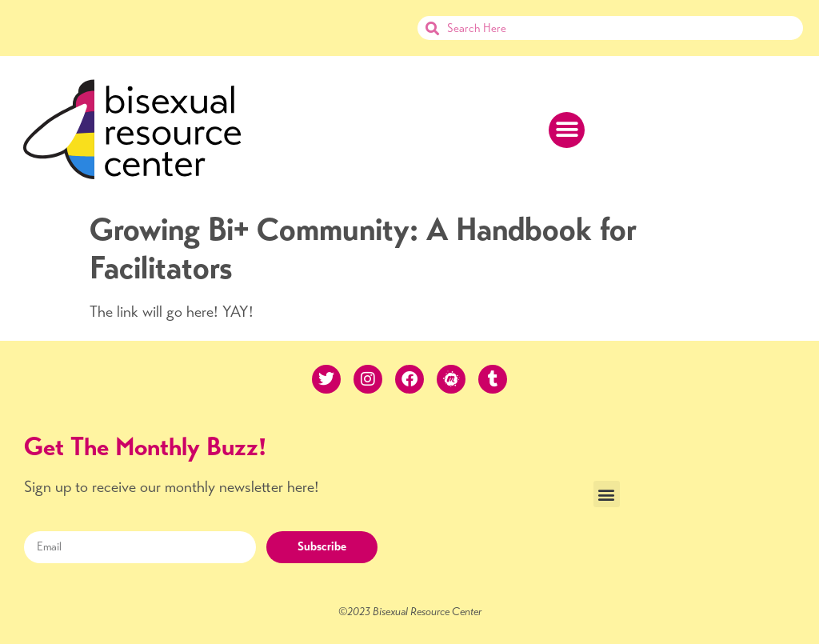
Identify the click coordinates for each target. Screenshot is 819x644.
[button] (567, 130)
